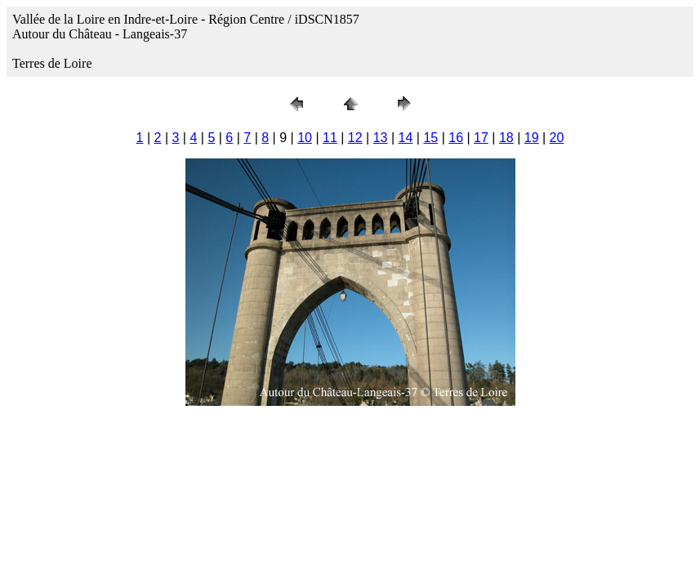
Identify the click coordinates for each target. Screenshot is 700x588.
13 (381, 138)
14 (406, 138)
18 (506, 138)
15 (430, 138)
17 (481, 138)
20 (557, 138)
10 (305, 138)
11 (330, 138)
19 (532, 138)
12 (355, 138)
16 (456, 138)
